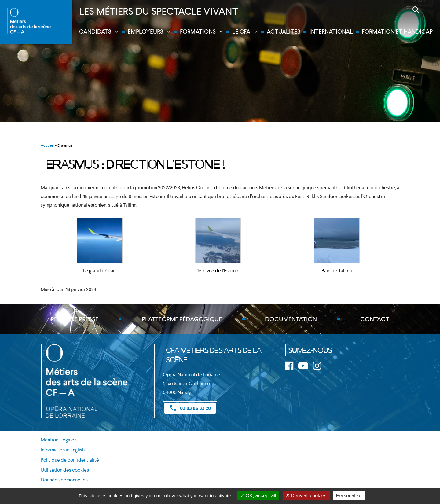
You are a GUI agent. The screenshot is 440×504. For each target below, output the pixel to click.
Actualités (284, 32)
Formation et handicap (397, 32)
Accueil (47, 145)
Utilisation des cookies (65, 470)
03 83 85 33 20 (190, 408)
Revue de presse (75, 319)
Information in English (63, 450)
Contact (375, 319)
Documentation (291, 319)
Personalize (349, 496)
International (331, 32)
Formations (198, 32)
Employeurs (145, 32)
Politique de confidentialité (70, 460)
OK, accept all (258, 496)
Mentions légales (59, 440)
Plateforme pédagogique (182, 319)
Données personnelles (64, 480)
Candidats (95, 32)
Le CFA (241, 32)
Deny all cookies (306, 496)
